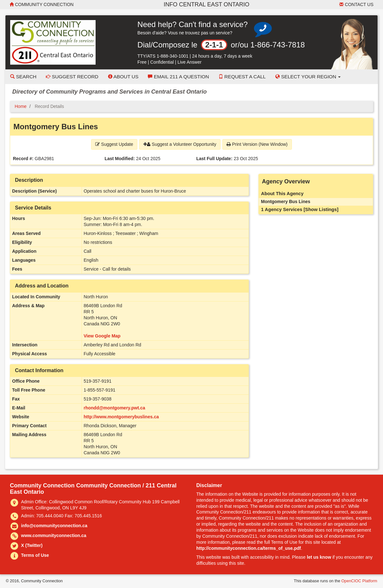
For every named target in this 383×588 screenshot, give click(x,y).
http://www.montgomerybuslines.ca (121, 417)
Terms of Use (35, 555)
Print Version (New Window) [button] (257, 144)
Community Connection (42, 4)
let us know (319, 557)
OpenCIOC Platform (359, 581)
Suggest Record (72, 77)
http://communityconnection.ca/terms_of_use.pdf (249, 548)
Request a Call (242, 77)
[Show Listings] (321, 209)
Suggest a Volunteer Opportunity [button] (180, 144)
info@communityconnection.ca (54, 526)
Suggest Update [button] (114, 144)
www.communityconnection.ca (54, 535)
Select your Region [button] (308, 77)
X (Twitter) (32, 545)
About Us (123, 77)
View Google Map (102, 336)
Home (21, 106)
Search (23, 77)
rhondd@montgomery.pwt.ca (115, 408)
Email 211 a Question (178, 77)
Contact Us (356, 4)
